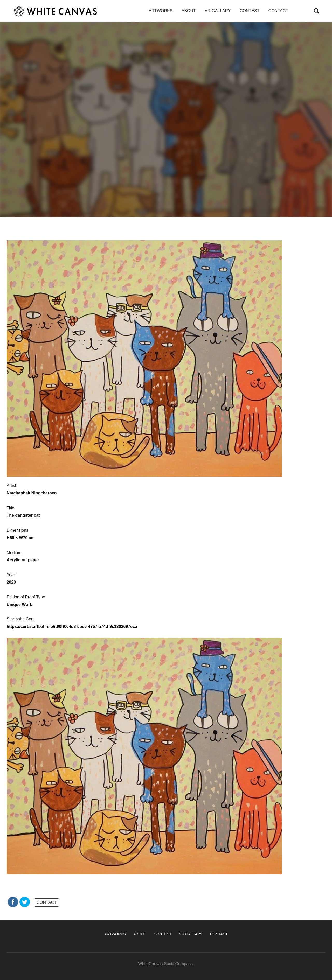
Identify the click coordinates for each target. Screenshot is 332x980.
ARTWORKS (161, 11)
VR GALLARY (218, 11)
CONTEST (250, 11)
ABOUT (189, 11)
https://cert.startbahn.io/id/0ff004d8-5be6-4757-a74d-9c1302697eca (72, 626)
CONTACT (278, 11)
